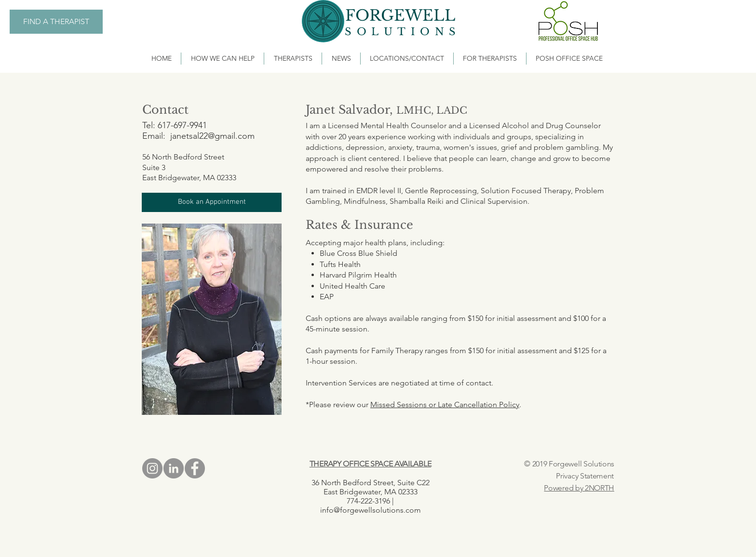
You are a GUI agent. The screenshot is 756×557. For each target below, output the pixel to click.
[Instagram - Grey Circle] (152, 468)
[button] (212, 202)
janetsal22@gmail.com (212, 136)
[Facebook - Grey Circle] (195, 468)
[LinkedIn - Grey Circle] (174, 468)
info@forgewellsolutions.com (371, 510)
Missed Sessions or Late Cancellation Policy (445, 404)
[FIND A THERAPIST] (56, 22)
